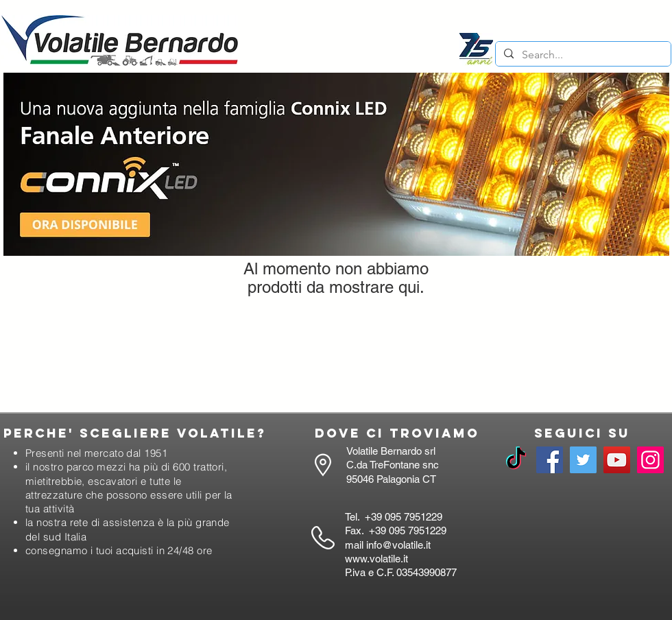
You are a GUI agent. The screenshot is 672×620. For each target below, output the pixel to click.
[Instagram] (650, 460)
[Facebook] (550, 460)
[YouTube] (617, 460)
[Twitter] (583, 460)
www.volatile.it (376, 559)
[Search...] (582, 55)
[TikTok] (516, 460)
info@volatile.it (398, 545)
